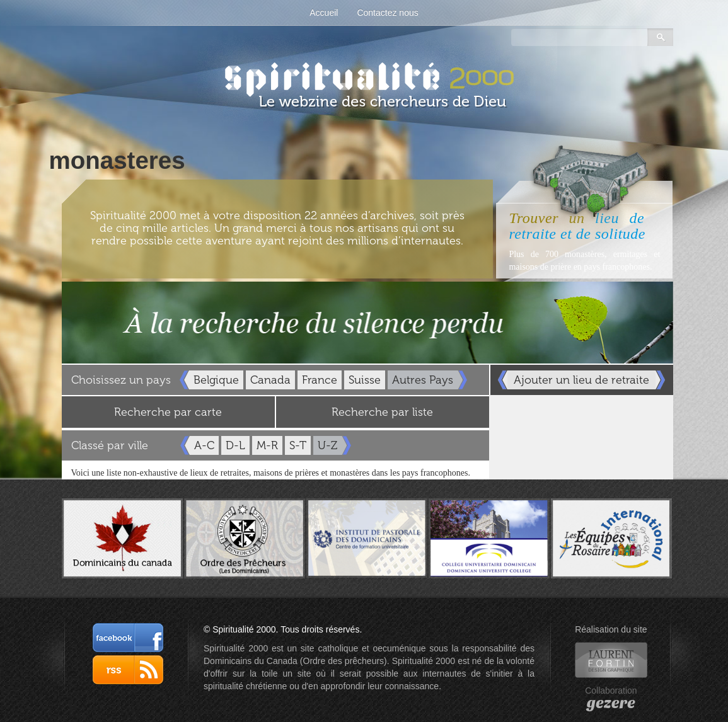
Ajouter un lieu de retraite (581, 380)
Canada (270, 380)
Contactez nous (387, 13)
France (320, 380)
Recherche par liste (382, 412)
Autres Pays (423, 380)
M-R (267, 445)
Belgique (216, 380)
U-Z (327, 445)
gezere (611, 703)
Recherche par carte (168, 412)
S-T (298, 445)
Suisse (365, 380)
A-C (204, 445)
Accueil (324, 13)
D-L (235, 445)
